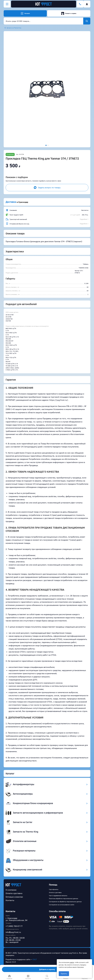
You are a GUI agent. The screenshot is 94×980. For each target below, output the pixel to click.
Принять (64, 974)
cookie (72, 962)
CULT (35, 959)
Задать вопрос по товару (47, 188)
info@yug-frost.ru (13, 932)
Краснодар (23, 202)
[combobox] (43, 21)
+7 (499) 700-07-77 (14, 926)
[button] (47, 89)
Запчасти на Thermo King (14, 28)
